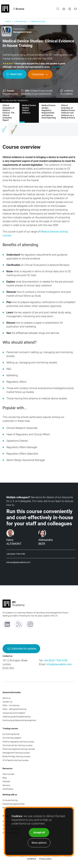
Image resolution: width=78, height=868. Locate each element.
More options (39, 843)
